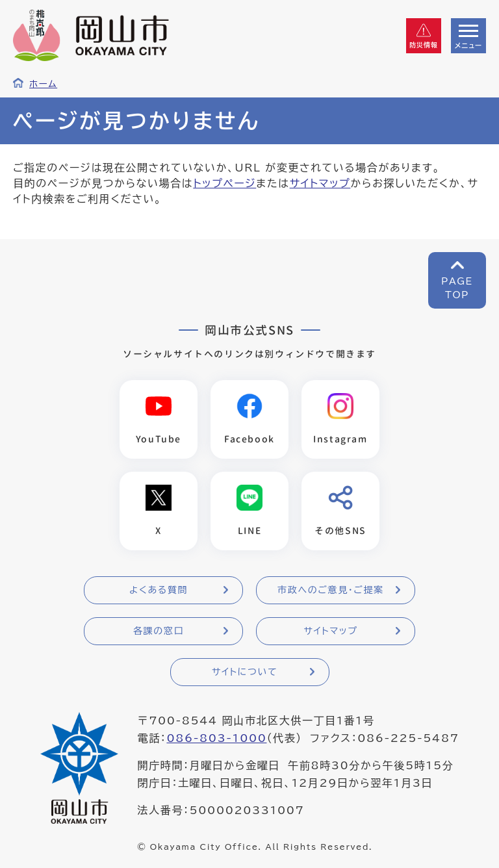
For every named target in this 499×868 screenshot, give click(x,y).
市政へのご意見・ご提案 (331, 590)
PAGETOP (457, 288)
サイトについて (245, 672)
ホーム (43, 84)
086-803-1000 (216, 738)
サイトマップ (320, 183)
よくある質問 (159, 590)
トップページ (224, 183)
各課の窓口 (159, 631)
